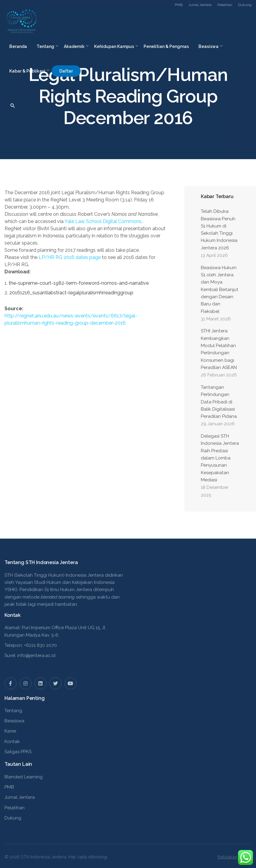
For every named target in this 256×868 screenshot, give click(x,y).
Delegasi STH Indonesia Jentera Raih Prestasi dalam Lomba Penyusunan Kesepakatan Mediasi (220, 458)
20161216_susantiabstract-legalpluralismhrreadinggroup (71, 293)
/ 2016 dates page (70, 257)
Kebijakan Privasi (235, 857)
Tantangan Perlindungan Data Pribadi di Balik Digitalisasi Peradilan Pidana (219, 402)
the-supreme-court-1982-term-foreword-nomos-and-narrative (79, 283)
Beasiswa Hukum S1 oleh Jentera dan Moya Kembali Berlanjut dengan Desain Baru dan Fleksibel (220, 290)
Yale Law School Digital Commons (103, 221)
